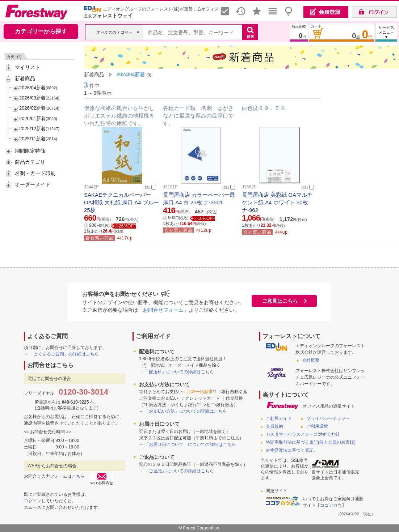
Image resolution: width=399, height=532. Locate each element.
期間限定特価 (30, 151)
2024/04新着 (131, 75)
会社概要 (311, 360)
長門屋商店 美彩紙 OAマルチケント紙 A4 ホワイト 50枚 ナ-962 (277, 202)
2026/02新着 (32, 108)
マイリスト (28, 67)
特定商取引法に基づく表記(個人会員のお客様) (311, 442)
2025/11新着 (32, 139)
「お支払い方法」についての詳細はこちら (186, 411)
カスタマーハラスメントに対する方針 (303, 434)
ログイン (33, 501)
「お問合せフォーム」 (163, 310)
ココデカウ (331, 505)
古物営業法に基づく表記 (290, 450)
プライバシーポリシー (328, 418)
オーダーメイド (33, 184)
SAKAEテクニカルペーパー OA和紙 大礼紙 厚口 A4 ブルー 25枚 (121, 202)
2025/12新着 (32, 129)
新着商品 (25, 78)
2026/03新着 (32, 98)
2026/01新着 (32, 118)
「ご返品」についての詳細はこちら (179, 471)
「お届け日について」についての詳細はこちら (190, 444)
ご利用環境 (317, 426)
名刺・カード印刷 (35, 173)
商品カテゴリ (30, 162)
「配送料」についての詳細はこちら (179, 372)
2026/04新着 (32, 88)
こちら (78, 476)
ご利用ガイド (279, 418)
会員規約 (274, 426)
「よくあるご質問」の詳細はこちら (64, 354)
